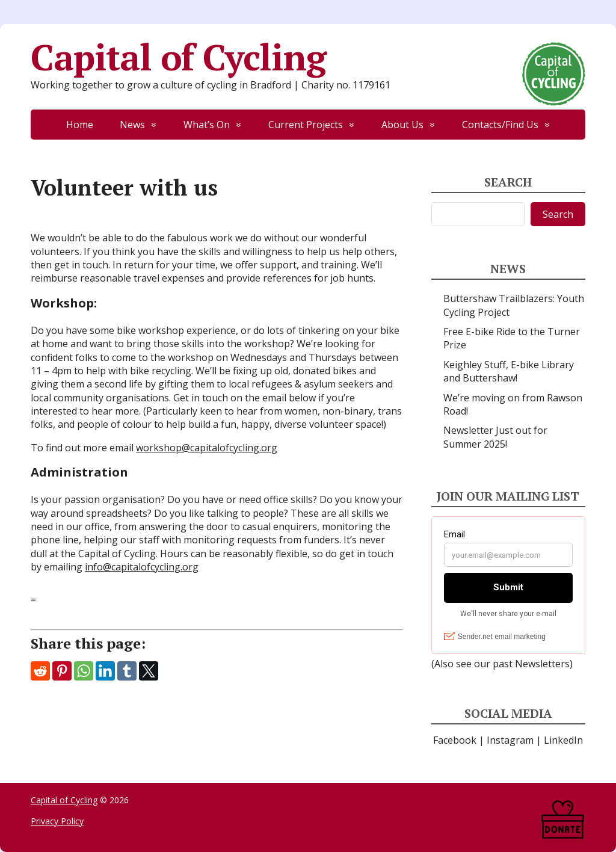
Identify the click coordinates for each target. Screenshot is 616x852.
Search (558, 214)
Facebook (455, 740)
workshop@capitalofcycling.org (207, 448)
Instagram (510, 740)
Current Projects (306, 125)
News (132, 125)
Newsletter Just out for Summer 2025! (495, 437)
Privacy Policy (57, 821)
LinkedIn (563, 740)
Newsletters (542, 664)
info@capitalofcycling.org (142, 567)
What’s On (207, 125)
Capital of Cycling (308, 57)
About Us (402, 125)
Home (80, 125)
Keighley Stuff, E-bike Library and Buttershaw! (509, 371)
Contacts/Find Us (500, 125)
